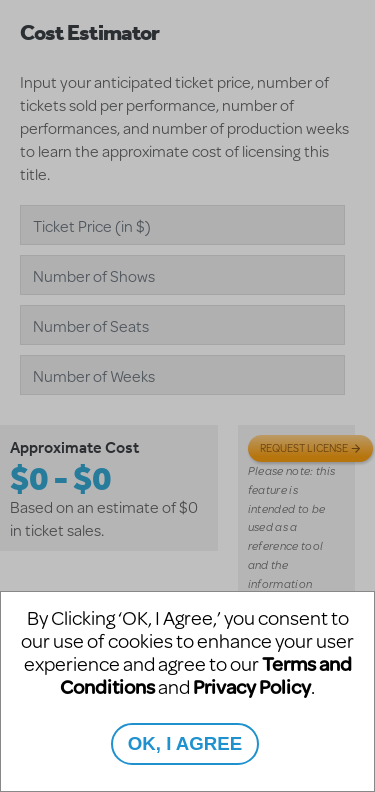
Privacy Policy (252, 686)
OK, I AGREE (185, 743)
